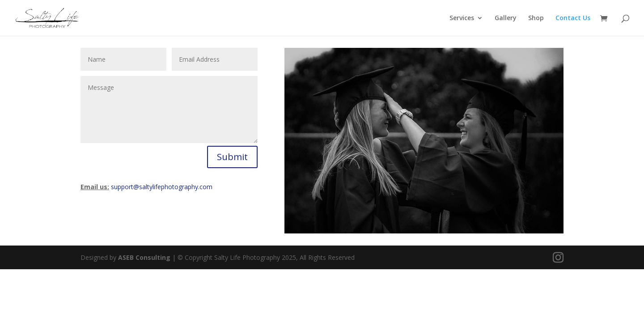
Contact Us (573, 18)
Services (462, 18)
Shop (536, 18)
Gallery (506, 18)
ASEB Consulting (144, 257)
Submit (232, 157)
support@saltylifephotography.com (162, 187)
